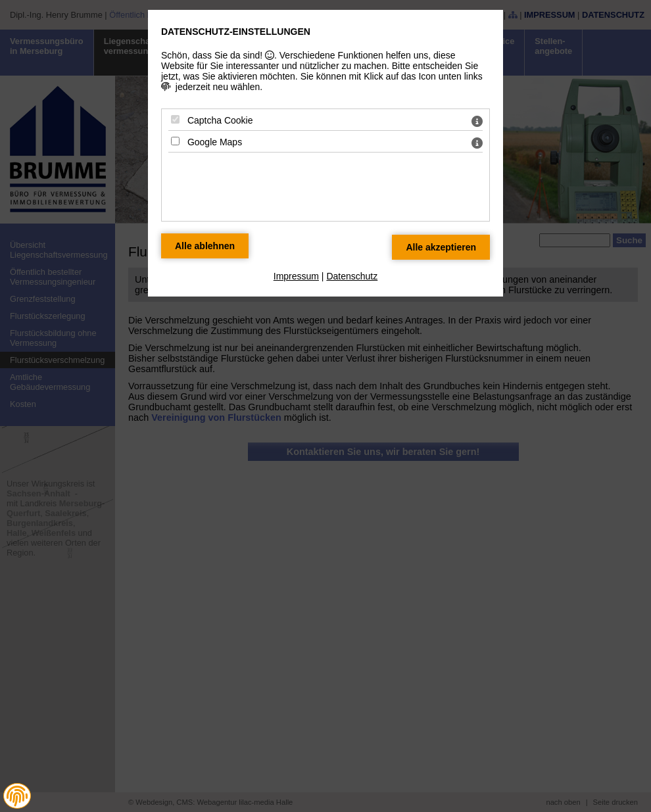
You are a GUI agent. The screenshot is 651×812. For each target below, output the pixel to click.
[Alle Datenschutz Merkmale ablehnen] (205, 246)
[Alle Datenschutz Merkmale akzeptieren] (441, 247)
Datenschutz (352, 276)
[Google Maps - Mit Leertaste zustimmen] (175, 141)
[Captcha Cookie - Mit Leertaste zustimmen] (175, 119)
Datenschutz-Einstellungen (236, 32)
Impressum (296, 276)
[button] (17, 796)
